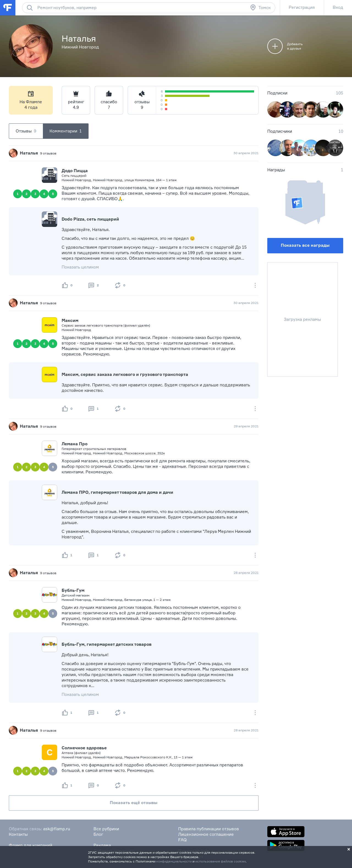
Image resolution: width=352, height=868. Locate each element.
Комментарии (66, 131)
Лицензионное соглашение (206, 834)
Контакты (18, 834)
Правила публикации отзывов (209, 829)
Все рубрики (106, 829)
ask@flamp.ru (57, 829)
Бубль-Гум (73, 590)
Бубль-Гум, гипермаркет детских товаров (107, 644)
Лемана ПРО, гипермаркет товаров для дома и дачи (117, 492)
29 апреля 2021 (246, 426)
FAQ (182, 840)
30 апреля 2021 (246, 153)
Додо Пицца (75, 171)
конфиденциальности (174, 861)
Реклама (102, 845)
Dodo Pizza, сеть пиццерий (90, 219)
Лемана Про (75, 444)
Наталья (29, 153)
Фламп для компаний (31, 845)
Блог (98, 834)
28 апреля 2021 (246, 573)
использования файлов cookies (221, 861)
